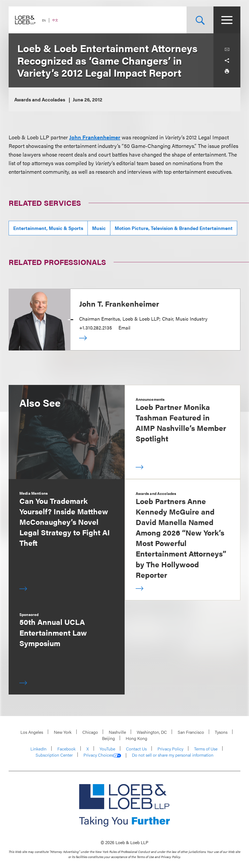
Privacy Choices (102, 755)
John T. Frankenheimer (119, 303)
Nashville (117, 732)
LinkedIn (38, 749)
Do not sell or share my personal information (173, 755)
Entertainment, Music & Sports (48, 228)
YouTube (107, 749)
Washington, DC (152, 732)
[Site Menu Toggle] (227, 20)
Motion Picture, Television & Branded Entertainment (174, 228)
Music (99, 228)
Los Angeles (32, 732)
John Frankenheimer (95, 137)
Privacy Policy (170, 749)
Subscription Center (54, 755)
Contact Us (136, 749)
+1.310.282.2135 (96, 327)
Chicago (90, 732)
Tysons (221, 732)
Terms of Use (206, 749)
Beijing (108, 738)
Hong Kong (136, 738)
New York (63, 732)
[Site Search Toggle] (200, 20)
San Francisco (191, 732)
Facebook (66, 749)
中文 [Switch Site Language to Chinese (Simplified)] (55, 20)
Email (124, 327)
